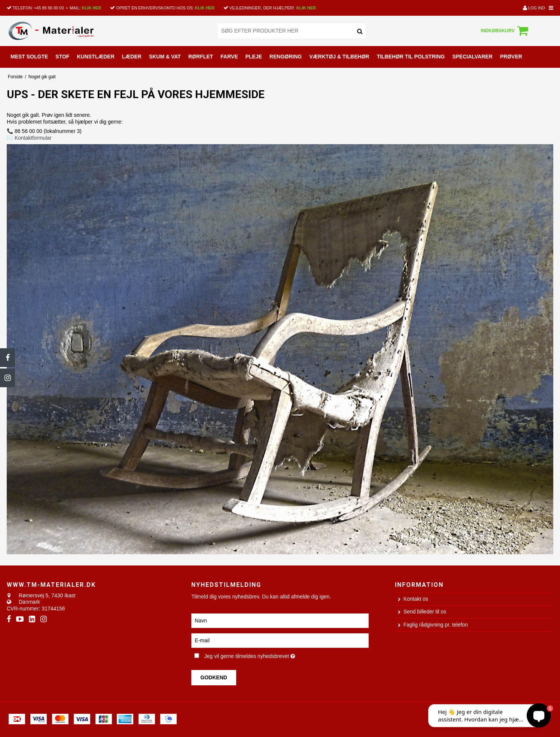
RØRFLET (201, 57)
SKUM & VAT (165, 57)
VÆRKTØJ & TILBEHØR (339, 57)
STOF (62, 57)
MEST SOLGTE (29, 57)
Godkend (214, 677)
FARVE (229, 57)
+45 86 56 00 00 (49, 8)
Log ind (534, 8)
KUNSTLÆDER (95, 57)
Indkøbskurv (506, 31)
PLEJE (253, 57)
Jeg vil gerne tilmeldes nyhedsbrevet (274, 655)
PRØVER (511, 57)
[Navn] (280, 620)
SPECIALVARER (472, 57)
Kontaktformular (33, 138)
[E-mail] (280, 640)
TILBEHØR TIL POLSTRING (411, 57)
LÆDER (132, 57)
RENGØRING (286, 57)
